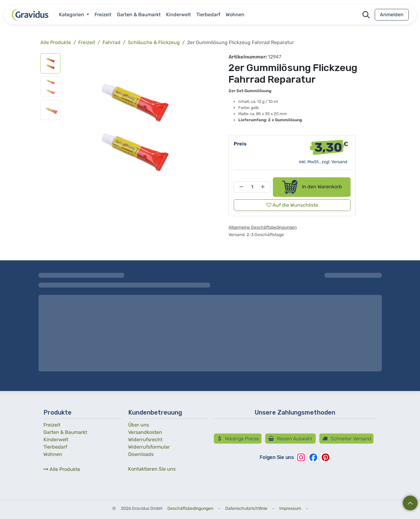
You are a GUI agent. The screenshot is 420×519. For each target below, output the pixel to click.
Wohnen (53, 454)
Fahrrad (112, 42)
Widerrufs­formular (149, 447)
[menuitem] (74, 15)
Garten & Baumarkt (65, 432)
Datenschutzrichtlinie (246, 508)
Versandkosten (145, 432)
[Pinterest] (325, 457)
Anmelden (392, 15)
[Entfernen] (240, 187)
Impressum (290, 508)
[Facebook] (313, 457)
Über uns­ (139, 425)
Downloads (141, 454)
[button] (366, 15)
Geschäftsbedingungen (190, 508)
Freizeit (87, 42)
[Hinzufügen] (264, 187)
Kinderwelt (56, 440)
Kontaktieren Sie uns (152, 469)
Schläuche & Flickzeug (154, 42)
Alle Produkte (62, 469)
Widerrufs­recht (145, 440)
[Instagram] (301, 457)
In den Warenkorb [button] (312, 187)
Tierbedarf (55, 447)
